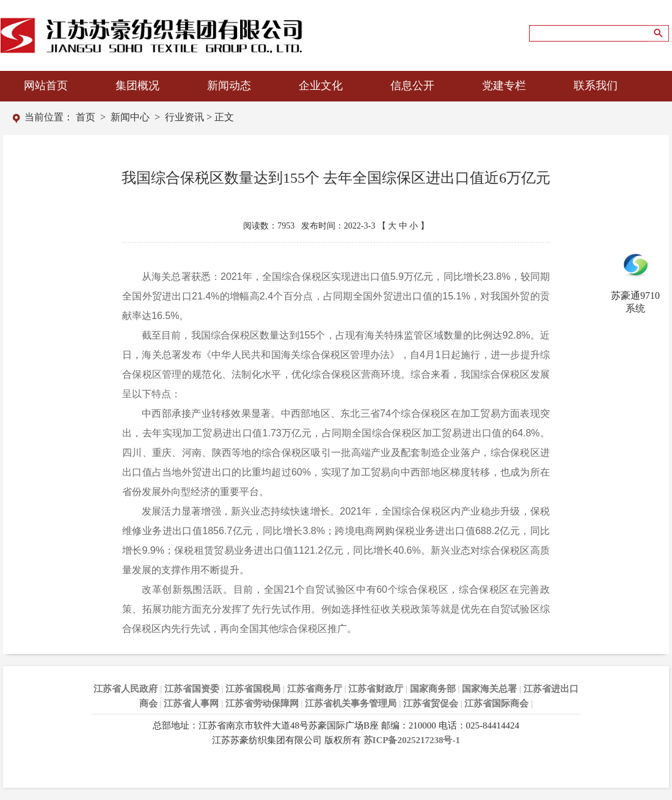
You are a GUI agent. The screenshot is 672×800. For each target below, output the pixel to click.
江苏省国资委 (192, 689)
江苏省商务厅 (315, 689)
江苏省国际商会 (496, 703)
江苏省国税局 (253, 689)
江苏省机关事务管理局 (351, 703)
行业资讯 (184, 117)
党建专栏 (504, 86)
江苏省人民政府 (126, 689)
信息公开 (412, 86)
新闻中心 (130, 117)
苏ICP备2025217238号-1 (412, 740)
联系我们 (596, 86)
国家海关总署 (489, 689)
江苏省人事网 (191, 703)
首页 (86, 117)
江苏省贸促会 (431, 703)
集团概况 (137, 86)
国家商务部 (433, 689)
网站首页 (46, 86)
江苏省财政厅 (376, 689)
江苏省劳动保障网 (262, 703)
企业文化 (321, 86)
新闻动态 (229, 86)
